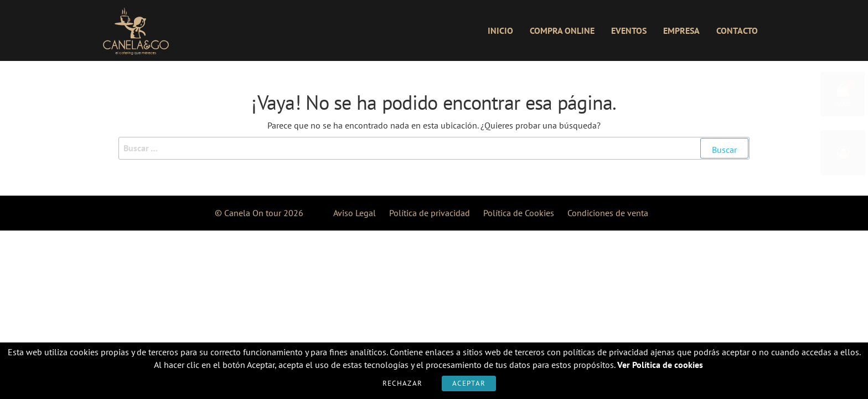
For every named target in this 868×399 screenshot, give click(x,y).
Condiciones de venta (608, 213)
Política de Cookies (519, 213)
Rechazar (402, 383)
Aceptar (469, 383)
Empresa (681, 30)
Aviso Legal (355, 213)
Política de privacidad (430, 213)
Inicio (500, 30)
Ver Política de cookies (660, 365)
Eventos (629, 30)
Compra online (562, 30)
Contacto (737, 30)
